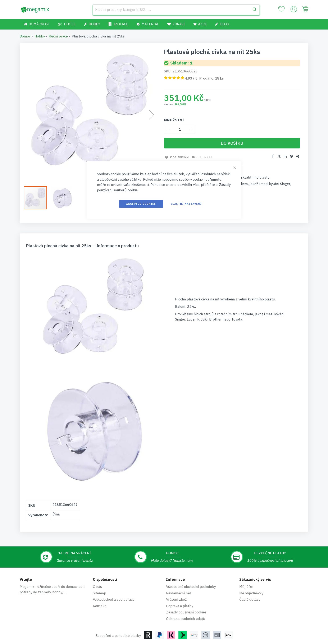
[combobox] (176, 10)
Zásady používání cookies (186, 612)
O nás (97, 587)
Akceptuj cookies (141, 204)
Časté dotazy (250, 599)
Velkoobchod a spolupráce (114, 599)
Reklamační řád (179, 593)
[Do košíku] (232, 143)
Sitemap (99, 593)
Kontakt (99, 606)
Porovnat (204, 157)
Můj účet (246, 587)
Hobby (40, 36)
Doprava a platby (180, 606)
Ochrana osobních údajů (186, 619)
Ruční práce (58, 36)
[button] (63, 198)
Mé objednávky (251, 593)
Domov (25, 36)
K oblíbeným (179, 157)
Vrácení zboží (177, 599)
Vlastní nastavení (186, 204)
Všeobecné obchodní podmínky (191, 587)
